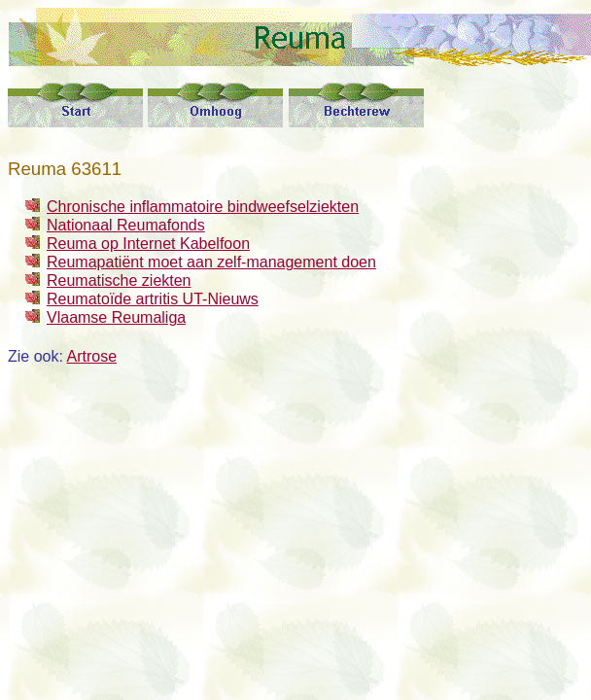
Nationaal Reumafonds (126, 225)
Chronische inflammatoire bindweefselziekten (203, 207)
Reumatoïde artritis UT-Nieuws (153, 299)
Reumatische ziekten (119, 280)
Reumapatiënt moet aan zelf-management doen (211, 262)
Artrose (91, 356)
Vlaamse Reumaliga (116, 317)
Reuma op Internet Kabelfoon (148, 244)
